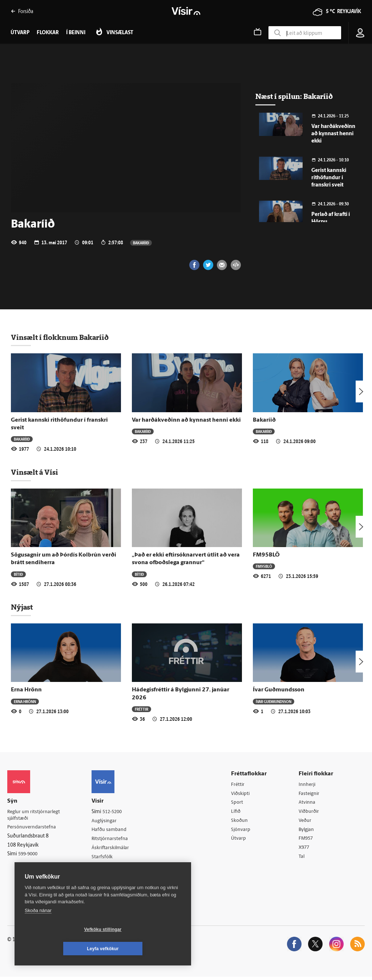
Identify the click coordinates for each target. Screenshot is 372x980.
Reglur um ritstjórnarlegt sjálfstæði (35, 815)
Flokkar (48, 33)
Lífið (238, 813)
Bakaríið (141, 243)
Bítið (18, 574)
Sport (239, 803)
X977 (305, 850)
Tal (303, 859)
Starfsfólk (105, 858)
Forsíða (22, 11)
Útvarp (240, 841)
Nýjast (22, 607)
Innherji (308, 785)
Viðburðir (310, 813)
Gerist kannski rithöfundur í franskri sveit (329, 178)
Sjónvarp (243, 831)
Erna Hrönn (26, 690)
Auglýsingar (107, 821)
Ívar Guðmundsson (279, 690)
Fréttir (141, 709)
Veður (306, 822)
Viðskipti (243, 794)
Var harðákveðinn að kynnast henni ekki (333, 134)
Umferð (103, 868)
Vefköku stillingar (60, 949)
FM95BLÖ (266, 555)
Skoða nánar (38, 930)
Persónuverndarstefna (33, 828)
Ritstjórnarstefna (113, 840)
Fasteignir (310, 794)
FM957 (307, 841)
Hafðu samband (112, 830)
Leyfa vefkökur (146, 949)
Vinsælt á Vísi (35, 472)
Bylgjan (308, 831)
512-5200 (116, 812)
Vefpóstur (105, 877)
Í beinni (76, 33)
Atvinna (308, 803)
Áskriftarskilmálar (114, 849)
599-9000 (29, 855)
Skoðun (242, 822)
